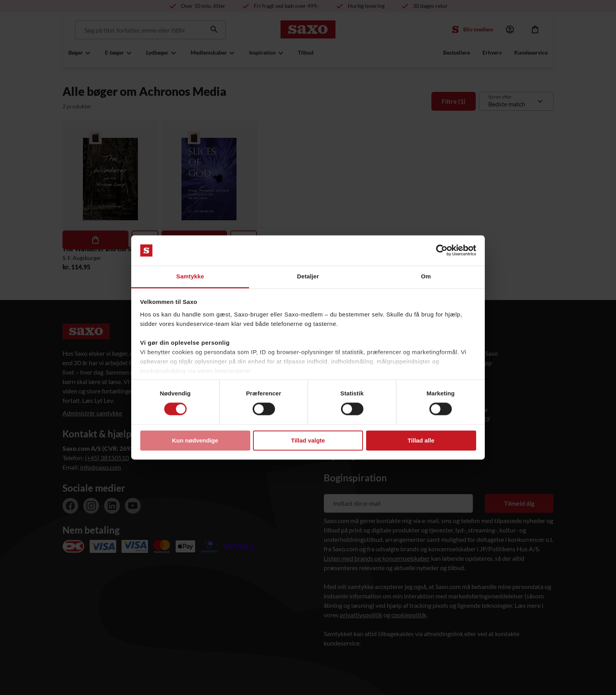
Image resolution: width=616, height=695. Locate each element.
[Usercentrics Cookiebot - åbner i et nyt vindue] (442, 251)
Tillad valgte (308, 440)
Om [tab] (426, 276)
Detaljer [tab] (308, 276)
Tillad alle (421, 440)
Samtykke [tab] (190, 276)
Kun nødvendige (195, 440)
